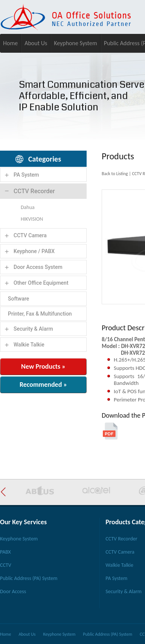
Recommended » (43, 385)
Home (10, 43)
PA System (26, 175)
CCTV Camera (30, 235)
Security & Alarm (33, 329)
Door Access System (38, 267)
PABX (5, 552)
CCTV (6, 565)
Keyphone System (76, 43)
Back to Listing (115, 174)
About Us (36, 43)
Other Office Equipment (41, 283)
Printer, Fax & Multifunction (40, 314)
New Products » (43, 366)
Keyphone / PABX (34, 251)
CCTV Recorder (34, 191)
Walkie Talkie (29, 345)
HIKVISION (32, 219)
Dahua (28, 207)
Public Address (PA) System (29, 578)
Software (18, 299)
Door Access (13, 591)
